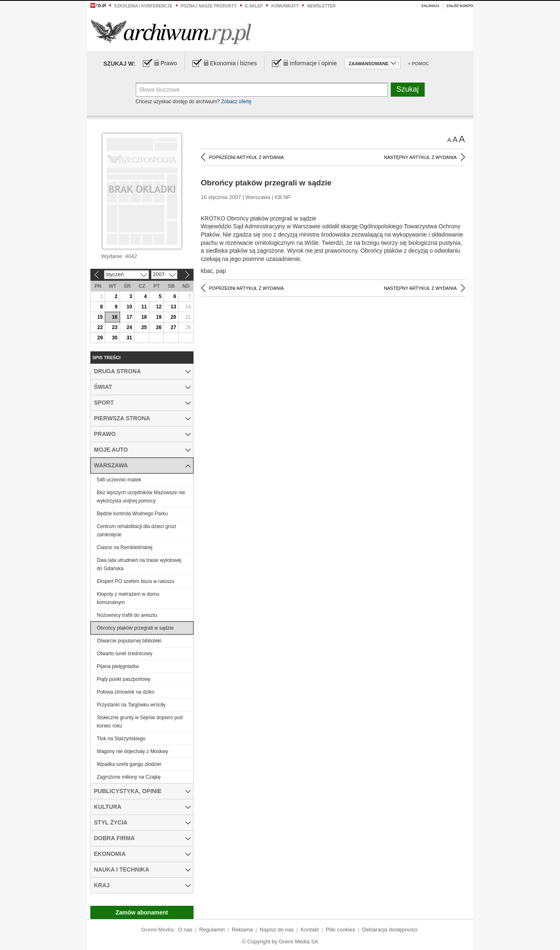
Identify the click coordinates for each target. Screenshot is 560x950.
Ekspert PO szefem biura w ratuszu (136, 581)
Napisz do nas (276, 930)
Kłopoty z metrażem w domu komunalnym (128, 598)
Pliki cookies (340, 930)
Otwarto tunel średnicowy (125, 654)
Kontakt (310, 930)
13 (174, 307)
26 (159, 327)
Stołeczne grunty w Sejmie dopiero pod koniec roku (140, 722)
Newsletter (321, 6)
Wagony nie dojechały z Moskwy (133, 751)
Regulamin (212, 930)
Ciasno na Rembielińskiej (125, 547)
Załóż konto (460, 6)
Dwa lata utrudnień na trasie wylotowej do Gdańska (139, 564)
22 (100, 327)
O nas (185, 930)
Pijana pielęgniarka (118, 666)
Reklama (242, 930)
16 (115, 317)
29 (100, 338)
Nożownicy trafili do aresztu (127, 615)
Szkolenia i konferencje (143, 6)
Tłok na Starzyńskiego (121, 739)
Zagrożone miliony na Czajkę (129, 777)
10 (129, 307)
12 (159, 307)
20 (174, 317)
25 (144, 327)
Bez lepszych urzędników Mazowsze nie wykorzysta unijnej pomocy (141, 497)
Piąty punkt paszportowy (124, 679)
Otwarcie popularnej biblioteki (129, 641)
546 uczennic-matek (119, 480)
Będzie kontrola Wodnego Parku (132, 514)
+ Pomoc (419, 64)
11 (144, 307)
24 (129, 327)
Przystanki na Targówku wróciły (131, 705)
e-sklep (254, 6)
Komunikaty (285, 6)
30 (115, 338)
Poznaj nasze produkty (209, 6)
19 (159, 317)
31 (129, 338)
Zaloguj (430, 6)
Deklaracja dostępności (390, 930)
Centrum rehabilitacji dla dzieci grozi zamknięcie (137, 531)
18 (144, 317)
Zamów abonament (142, 912)
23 (115, 327)
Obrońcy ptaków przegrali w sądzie (135, 628)
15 (100, 317)
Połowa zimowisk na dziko (126, 692)
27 (174, 327)
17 (129, 317)
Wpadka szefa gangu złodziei (129, 764)
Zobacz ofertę (236, 102)
